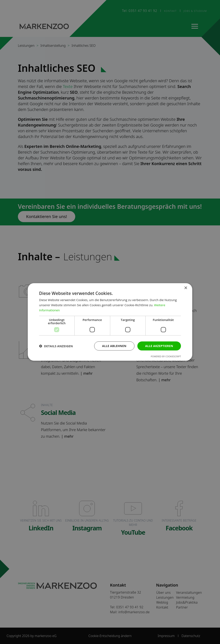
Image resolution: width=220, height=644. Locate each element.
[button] (56, 346)
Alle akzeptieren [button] (159, 346)
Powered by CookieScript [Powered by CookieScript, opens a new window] (166, 356)
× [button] (186, 288)
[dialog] (110, 322)
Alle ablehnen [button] (114, 346)
